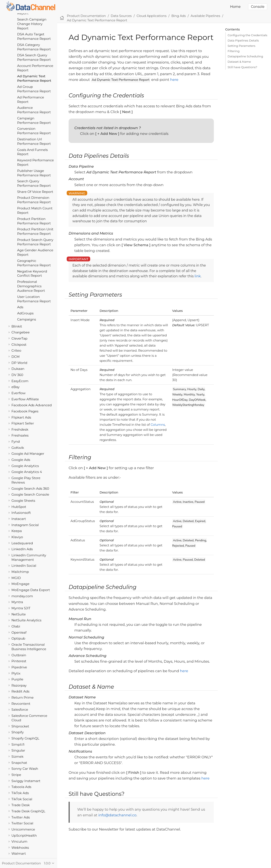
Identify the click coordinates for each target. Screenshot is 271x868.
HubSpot (19, 507)
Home (235, 7)
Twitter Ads (21, 817)
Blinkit (17, 326)
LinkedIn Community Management (29, 557)
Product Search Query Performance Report (35, 242)
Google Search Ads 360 (30, 489)
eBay (15, 387)
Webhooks (20, 848)
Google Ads (21, 460)
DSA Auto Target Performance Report (34, 36)
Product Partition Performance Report (34, 221)
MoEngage (20, 584)
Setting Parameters (241, 46)
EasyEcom (20, 381)
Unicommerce (23, 829)
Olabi (16, 626)
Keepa (17, 531)
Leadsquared (22, 543)
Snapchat (19, 763)
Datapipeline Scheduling (245, 56)
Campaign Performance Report (34, 120)
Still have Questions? (242, 67)
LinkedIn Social (24, 566)
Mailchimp (20, 572)
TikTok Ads (20, 793)
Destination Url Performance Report (34, 141)
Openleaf (19, 632)
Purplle (17, 679)
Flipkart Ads (21, 417)
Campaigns (27, 319)
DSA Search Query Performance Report (34, 57)
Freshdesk (20, 429)
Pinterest (19, 661)
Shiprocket (20, 726)
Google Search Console (30, 494)
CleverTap (19, 338)
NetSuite (19, 614)
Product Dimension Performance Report (34, 200)
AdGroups (25, 313)
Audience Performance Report (34, 110)
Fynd (16, 442)
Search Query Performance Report (34, 183)
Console (258, 7)
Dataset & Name (239, 62)
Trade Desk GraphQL (28, 811)
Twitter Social (22, 823)
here (174, 80)
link (198, 276)
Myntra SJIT (21, 608)
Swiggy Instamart (26, 781)
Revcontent (21, 704)
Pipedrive (19, 667)
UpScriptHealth (24, 836)
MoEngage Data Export (31, 590)
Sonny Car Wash (25, 769)
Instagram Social (25, 525)
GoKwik (18, 448)
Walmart (19, 853)
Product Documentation (86, 16)
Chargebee (21, 332)
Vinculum (19, 841)
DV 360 (17, 375)
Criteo (16, 350)
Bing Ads (179, 16)
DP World (19, 363)
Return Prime (23, 697)
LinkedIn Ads (22, 549)
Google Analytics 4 (27, 472)
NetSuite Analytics (26, 620)
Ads (20, 307)
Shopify (18, 732)
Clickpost (19, 345)
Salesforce (20, 710)
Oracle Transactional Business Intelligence (29, 647)
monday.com (22, 596)
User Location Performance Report (34, 299)
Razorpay (19, 685)
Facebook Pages (25, 411)
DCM (16, 357)
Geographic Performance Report (34, 263)
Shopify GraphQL (25, 738)
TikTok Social (22, 799)
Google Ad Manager (28, 454)
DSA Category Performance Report (34, 47)
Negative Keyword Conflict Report (32, 274)
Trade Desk (21, 805)
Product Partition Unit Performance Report (35, 231)
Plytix (16, 673)
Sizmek (17, 757)
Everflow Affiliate (25, 399)
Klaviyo (17, 537)
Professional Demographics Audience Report (31, 286)
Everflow (19, 393)
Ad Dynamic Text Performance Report (34, 78)
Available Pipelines (205, 16)
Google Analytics (25, 466)
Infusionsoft (21, 513)
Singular (18, 750)
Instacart (19, 519)
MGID (16, 578)
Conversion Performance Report (34, 131)
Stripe (16, 775)
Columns (158, 425)
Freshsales (20, 435)
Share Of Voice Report (35, 192)
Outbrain (19, 655)
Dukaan (18, 369)
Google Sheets (23, 501)
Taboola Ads (21, 787)
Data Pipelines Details (243, 40)
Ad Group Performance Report (34, 89)
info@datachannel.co (117, 815)
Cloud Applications (152, 16)
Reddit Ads (20, 691)
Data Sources (121, 16)
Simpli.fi (18, 744)
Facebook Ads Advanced (32, 405)
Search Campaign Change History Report (32, 24)
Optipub (18, 638)
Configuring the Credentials (247, 35)
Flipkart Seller (23, 423)
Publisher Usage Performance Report (34, 173)
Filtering (234, 51)
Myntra (17, 602)
